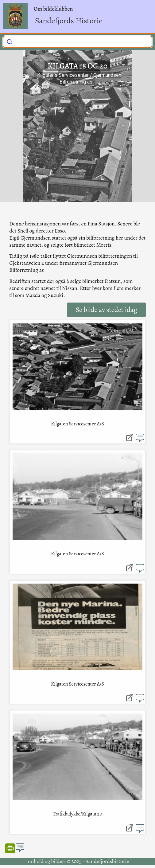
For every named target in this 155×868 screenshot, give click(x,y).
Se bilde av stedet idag (106, 310)
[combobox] (77, 42)
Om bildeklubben (53, 9)
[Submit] (10, 41)
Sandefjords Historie (69, 21)
